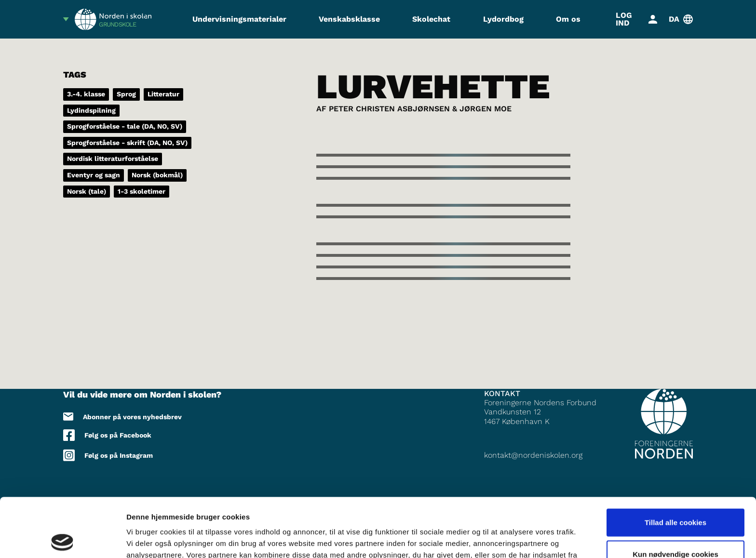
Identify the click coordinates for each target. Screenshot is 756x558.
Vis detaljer (501, 539)
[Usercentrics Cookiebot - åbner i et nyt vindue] (62, 539)
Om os (568, 19)
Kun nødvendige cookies (675, 495)
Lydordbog (503, 19)
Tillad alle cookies (675, 463)
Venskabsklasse (349, 19)
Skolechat (431, 19)
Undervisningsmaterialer (239, 19)
